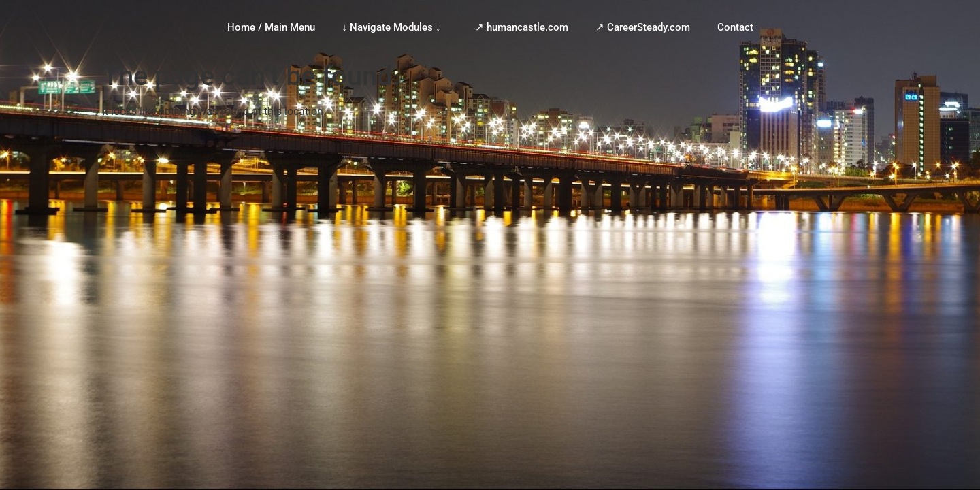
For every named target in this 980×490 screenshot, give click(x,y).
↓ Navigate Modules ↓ (395, 27)
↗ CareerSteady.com (643, 27)
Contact (735, 27)
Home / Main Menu (271, 27)
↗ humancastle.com (522, 27)
